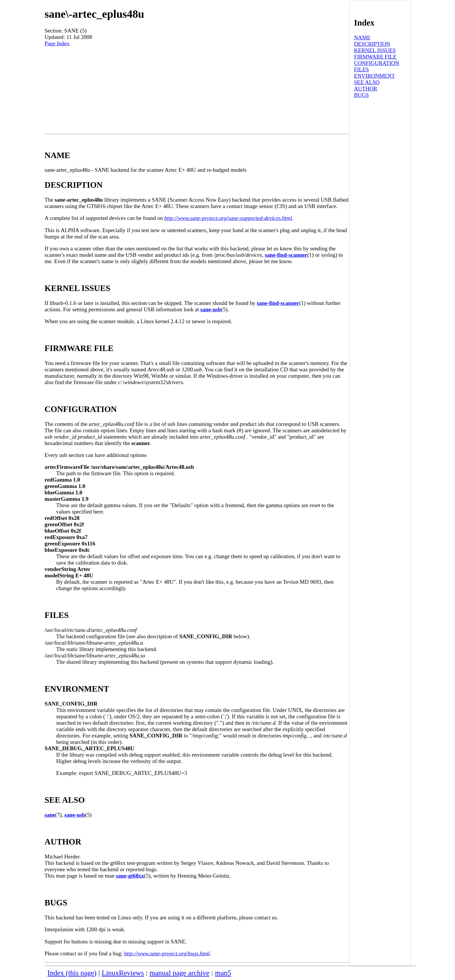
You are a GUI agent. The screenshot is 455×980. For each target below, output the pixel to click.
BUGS (361, 95)
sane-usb (211, 309)
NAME (362, 38)
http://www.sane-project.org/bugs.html (167, 953)
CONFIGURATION (377, 63)
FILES (361, 69)
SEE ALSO (367, 82)
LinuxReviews (123, 973)
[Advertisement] (197, 90)
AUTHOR (366, 89)
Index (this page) (72, 973)
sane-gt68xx (130, 876)
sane (50, 815)
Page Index (57, 43)
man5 (223, 973)
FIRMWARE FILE (375, 57)
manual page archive (179, 973)
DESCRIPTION (372, 44)
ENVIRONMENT (374, 76)
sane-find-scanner (286, 255)
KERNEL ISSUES (375, 50)
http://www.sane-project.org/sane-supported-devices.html (228, 218)
